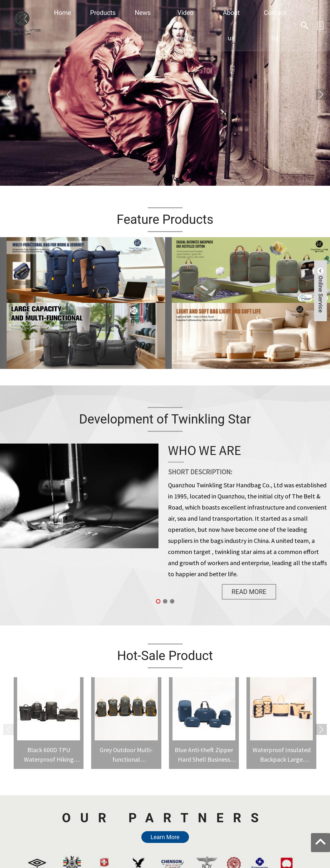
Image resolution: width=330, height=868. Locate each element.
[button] (321, 94)
